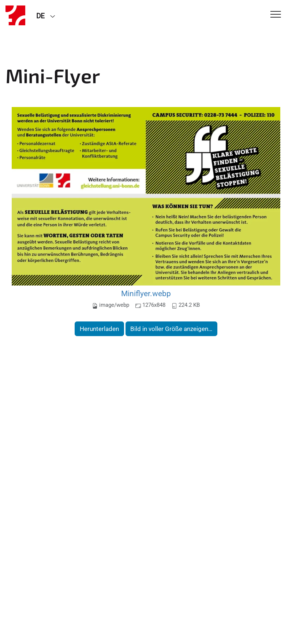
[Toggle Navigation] (276, 15)
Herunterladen (99, 329)
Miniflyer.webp (146, 293)
